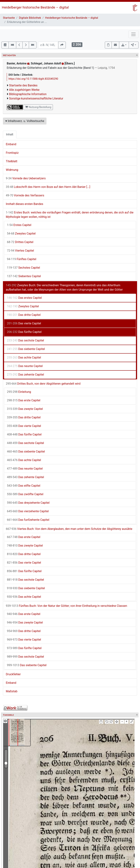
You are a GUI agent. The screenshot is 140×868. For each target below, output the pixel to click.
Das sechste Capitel (25, 340)
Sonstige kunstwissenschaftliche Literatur (36, 98)
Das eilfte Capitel (24, 486)
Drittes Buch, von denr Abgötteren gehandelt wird (43, 384)
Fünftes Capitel (22, 259)
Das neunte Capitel (25, 366)
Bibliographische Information (28, 94)
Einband (11, 144)
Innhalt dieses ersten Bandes (25, 204)
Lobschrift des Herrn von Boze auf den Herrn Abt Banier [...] (48, 187)
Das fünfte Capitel (24, 332)
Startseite (9, 18)
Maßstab (12, 691)
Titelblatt (12, 161)
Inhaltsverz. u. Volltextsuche (25, 121)
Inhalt (10, 134)
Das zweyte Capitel (25, 409)
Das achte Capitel (24, 357)
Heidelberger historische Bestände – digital (35, 7)
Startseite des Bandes (23, 85)
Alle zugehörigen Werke (24, 90)
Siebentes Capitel (24, 276)
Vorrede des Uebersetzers (26, 178)
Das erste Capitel (24, 400)
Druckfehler (13, 674)
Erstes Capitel (19, 225)
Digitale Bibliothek (30, 18)
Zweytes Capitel (21, 234)
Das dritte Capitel (24, 315)
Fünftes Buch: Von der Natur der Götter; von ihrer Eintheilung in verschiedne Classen (66, 606)
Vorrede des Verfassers (25, 195)
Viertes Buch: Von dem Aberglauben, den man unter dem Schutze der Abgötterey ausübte (69, 529)
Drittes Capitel (20, 242)
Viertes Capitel (20, 251)
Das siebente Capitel (26, 349)
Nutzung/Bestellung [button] (38, 107)
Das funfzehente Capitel (28, 520)
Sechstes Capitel (23, 268)
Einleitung (19, 392)
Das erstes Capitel (24, 298)
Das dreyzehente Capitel (28, 503)
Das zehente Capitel (26, 375)
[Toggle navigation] (133, 34)
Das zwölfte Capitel (25, 494)
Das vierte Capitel (24, 323)
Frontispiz (12, 153)
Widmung (12, 170)
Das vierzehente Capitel (28, 511)
